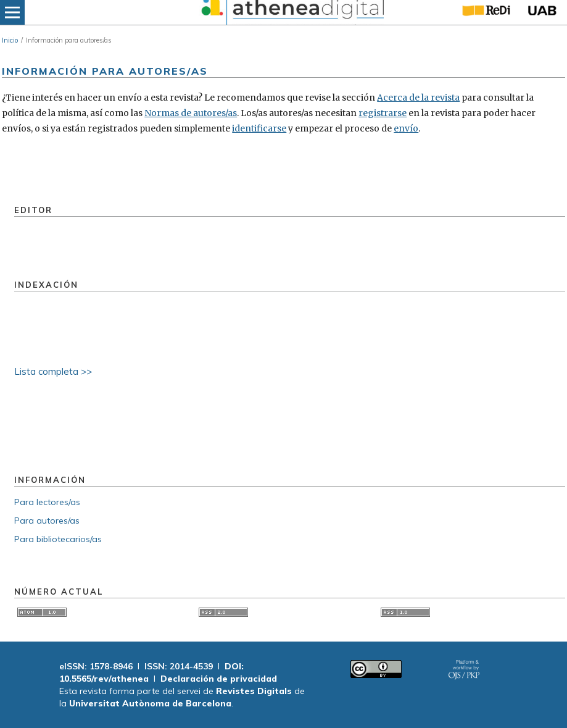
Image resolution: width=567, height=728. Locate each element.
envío (406, 128)
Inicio (10, 40)
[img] (291, 12)
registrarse (383, 113)
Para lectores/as (47, 502)
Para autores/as (47, 521)
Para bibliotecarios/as (58, 539)
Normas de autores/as (191, 113)
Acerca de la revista (418, 98)
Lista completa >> (53, 371)
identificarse (259, 128)
